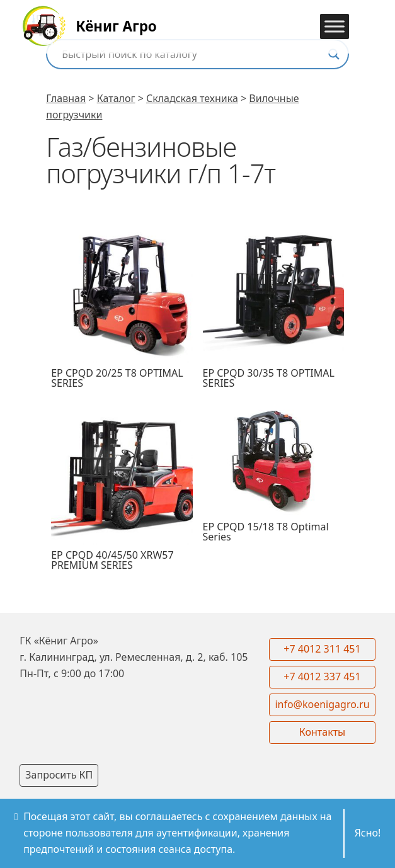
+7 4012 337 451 (322, 677)
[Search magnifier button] (334, 54)
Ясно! (368, 833)
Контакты (322, 732)
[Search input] (192, 54)
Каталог (116, 98)
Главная (66, 98)
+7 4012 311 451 (322, 649)
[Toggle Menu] (335, 26)
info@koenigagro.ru (322, 704)
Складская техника (192, 98)
